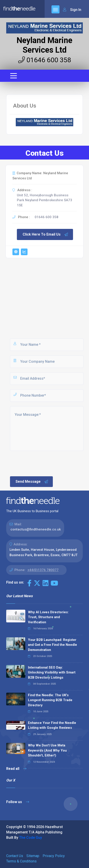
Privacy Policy (54, 856)
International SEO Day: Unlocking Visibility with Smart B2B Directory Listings (52, 672)
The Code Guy (31, 838)
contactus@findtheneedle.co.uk (36, 529)
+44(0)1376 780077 (43, 570)
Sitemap (33, 856)
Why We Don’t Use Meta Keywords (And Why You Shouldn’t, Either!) (47, 750)
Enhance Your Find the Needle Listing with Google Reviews (52, 725)
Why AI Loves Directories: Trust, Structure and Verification (48, 617)
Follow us (18, 802)
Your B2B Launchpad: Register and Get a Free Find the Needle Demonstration (52, 645)
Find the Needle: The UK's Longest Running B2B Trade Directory (50, 700)
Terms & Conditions (21, 861)
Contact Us (15, 856)
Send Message (32, 482)
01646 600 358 (45, 60)
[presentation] (43, 463)
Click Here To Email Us (45, 234)
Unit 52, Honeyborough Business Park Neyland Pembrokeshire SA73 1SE (44, 200)
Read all (16, 769)
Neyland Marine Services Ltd (44, 45)
